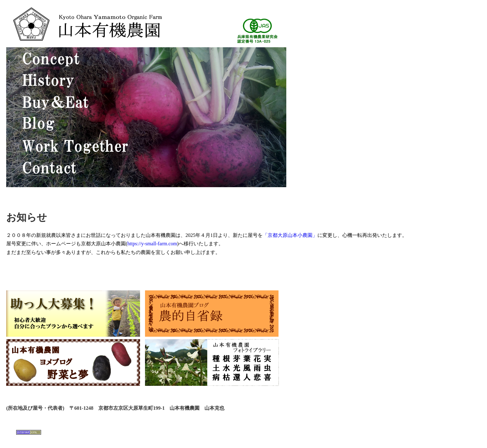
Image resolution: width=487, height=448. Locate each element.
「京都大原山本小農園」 (290, 235)
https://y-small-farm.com (152, 244)
